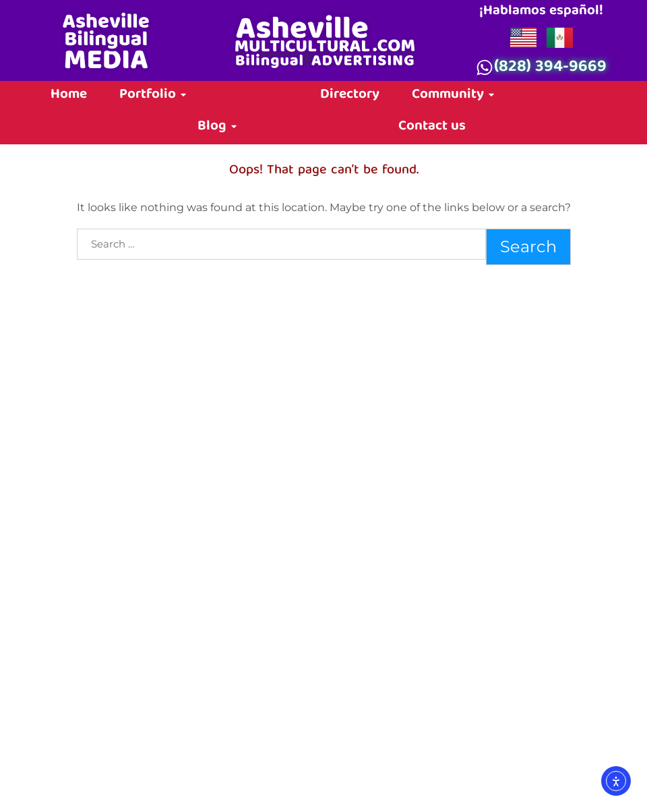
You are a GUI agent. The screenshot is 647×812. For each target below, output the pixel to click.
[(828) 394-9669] (485, 67)
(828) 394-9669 (550, 68)
